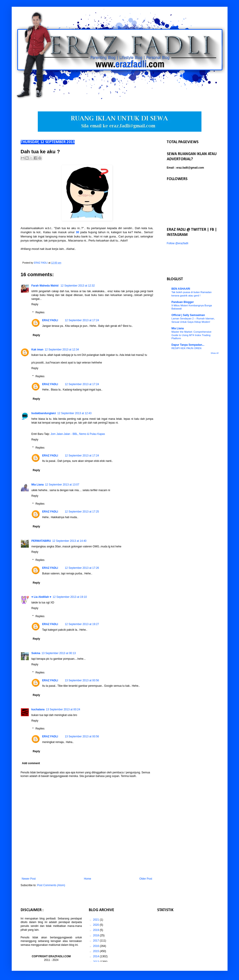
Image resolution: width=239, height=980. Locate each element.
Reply (35, 304)
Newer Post (29, 879)
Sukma (36, 653)
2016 (96, 946)
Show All (215, 353)
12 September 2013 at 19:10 (70, 597)
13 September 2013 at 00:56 (82, 680)
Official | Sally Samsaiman (188, 315)
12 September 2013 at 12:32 (78, 286)
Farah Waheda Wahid (45, 286)
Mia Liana (38, 485)
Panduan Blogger (183, 302)
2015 (96, 951)
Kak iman (37, 350)
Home (87, 879)
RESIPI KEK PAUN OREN (187, 348)
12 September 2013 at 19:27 (82, 624)
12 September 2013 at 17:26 (82, 568)
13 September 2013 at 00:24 (63, 709)
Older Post (146, 879)
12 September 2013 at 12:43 (74, 413)
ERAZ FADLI (50, 320)
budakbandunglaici (44, 413)
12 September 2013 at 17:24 (82, 320)
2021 (96, 920)
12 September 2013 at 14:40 (69, 541)
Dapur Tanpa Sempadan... (188, 345)
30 (77, 232)
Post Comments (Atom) (51, 885)
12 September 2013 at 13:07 (62, 485)
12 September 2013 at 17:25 (82, 512)
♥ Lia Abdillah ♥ (41, 597)
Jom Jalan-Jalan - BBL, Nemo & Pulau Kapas (78, 434)
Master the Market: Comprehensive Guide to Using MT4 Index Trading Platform (192, 335)
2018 (96, 935)
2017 (96, 941)
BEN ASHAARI (181, 289)
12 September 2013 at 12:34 (62, 350)
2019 (96, 930)
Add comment (31, 763)
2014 (96, 956)
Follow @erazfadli (178, 243)
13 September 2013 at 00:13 (59, 653)
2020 (96, 925)
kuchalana (38, 709)
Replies (40, 312)
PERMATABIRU (41, 541)
